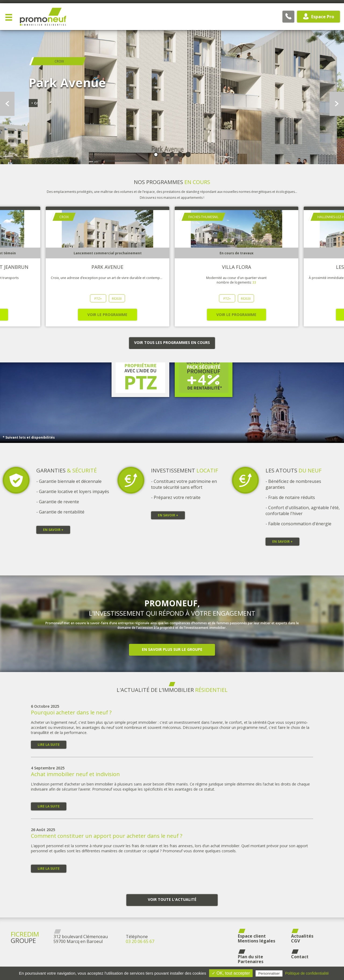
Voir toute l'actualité (172, 899)
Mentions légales (257, 941)
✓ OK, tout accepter (231, 973)
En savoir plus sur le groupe (172, 649)
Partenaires (251, 961)
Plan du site (250, 957)
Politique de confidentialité (307, 973)
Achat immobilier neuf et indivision (75, 774)
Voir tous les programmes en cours (172, 342)
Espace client (252, 936)
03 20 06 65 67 (140, 941)
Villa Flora (236, 267)
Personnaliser (269, 973)
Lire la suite (49, 745)
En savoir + (53, 530)
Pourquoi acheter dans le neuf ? (71, 712)
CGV (295, 941)
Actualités (302, 936)
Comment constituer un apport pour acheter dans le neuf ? (107, 836)
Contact (300, 957)
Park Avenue (107, 267)
